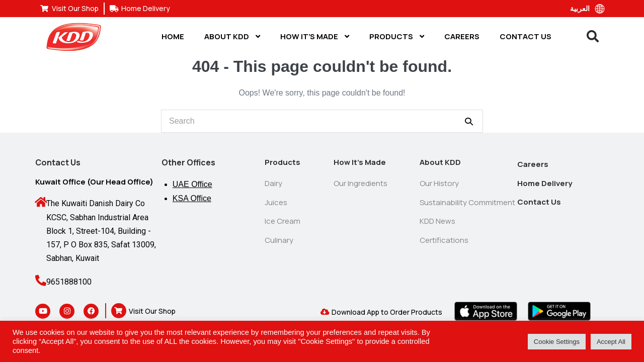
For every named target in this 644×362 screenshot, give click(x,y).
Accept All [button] (611, 342)
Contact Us (526, 36)
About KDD (232, 36)
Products (397, 36)
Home (173, 36)
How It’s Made (315, 36)
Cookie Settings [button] (557, 342)
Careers (462, 36)
